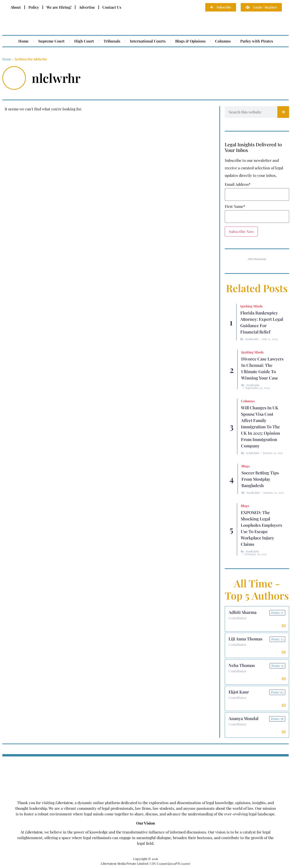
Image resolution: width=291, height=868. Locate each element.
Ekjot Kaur (239, 692)
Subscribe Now (241, 231)
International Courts (148, 41)
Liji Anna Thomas (245, 639)
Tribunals (112, 41)
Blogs (246, 466)
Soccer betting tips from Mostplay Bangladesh (260, 479)
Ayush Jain (252, 339)
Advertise (87, 7)
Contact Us (112, 7)
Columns (223, 41)
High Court (84, 41)
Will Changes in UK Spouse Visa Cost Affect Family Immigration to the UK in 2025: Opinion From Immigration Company (260, 427)
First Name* (235, 206)
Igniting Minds (251, 306)
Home (23, 41)
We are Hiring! (59, 7)
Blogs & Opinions (190, 41)
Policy (34, 7)
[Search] (283, 112)
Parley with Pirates (257, 41)
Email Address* (238, 184)
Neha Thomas (242, 665)
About (16, 7)
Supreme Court (51, 41)
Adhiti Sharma (242, 612)
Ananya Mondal (243, 718)
